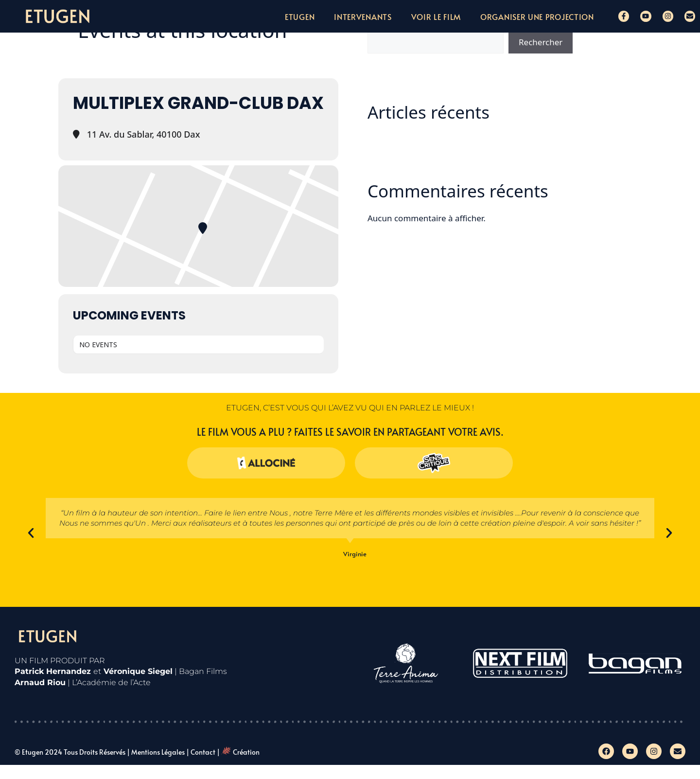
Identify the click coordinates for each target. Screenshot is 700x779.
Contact (203, 752)
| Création (238, 752)
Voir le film (436, 17)
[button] (31, 533)
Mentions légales (158, 752)
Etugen (300, 17)
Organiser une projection (537, 17)
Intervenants (363, 17)
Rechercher (541, 42)
